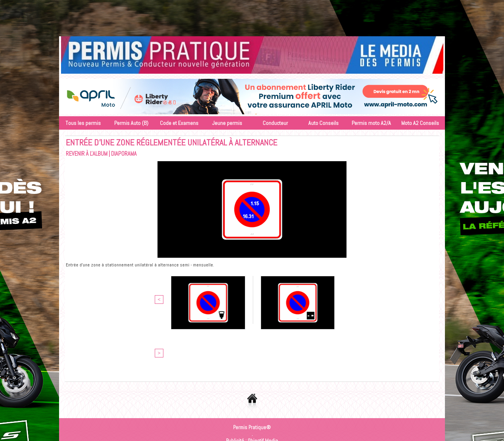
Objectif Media (263, 388)
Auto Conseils (323, 123)
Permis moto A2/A (371, 123)
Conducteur (275, 123)
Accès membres (230, 395)
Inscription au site (272, 395)
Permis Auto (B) (131, 123)
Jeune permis (227, 123)
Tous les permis (83, 123)
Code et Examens (179, 123)
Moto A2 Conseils (420, 123)
